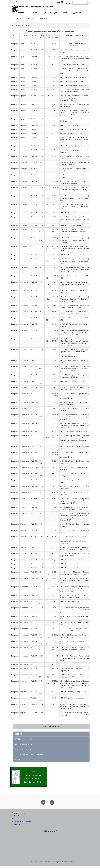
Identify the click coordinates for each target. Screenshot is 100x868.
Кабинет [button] (34, 13)
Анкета (16, 824)
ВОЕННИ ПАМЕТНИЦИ (23, 744)
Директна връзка (20, 813)
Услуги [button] (66, 13)
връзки (16, 816)
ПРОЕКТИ (18, 759)
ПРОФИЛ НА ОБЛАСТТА (24, 739)
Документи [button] (79, 13)
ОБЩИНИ (18, 734)
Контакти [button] (44, 18)
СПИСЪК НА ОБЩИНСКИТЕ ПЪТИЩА (29, 754)
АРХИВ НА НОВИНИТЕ (21, 821)
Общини (28, 25)
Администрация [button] (51, 13)
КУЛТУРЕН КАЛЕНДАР (23, 749)
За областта (19, 25)
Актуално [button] (18, 18)
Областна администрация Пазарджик (32, 7)
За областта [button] (19, 13)
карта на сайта (19, 819)
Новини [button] (31, 18)
